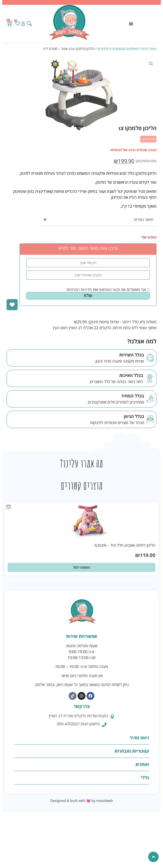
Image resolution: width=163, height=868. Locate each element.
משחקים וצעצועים (125, 49)
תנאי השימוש (110, 289)
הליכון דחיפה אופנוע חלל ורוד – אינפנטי (125, 545)
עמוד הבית (149, 49)
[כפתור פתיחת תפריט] (131, 24)
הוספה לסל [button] (82, 567)
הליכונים (104, 49)
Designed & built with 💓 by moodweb (82, 801)
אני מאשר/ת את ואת (108, 289)
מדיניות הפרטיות (79, 289)
